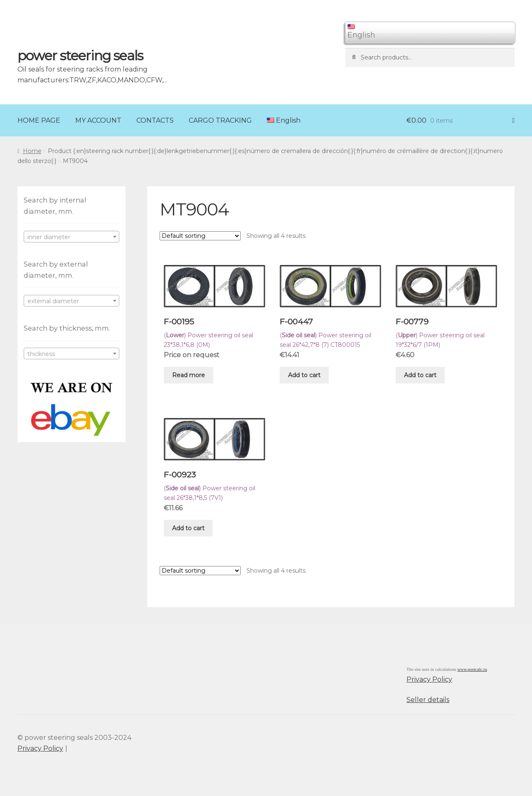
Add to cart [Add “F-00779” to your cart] (420, 375)
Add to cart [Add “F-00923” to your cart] (188, 528)
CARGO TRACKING (220, 120)
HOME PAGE (39, 120)
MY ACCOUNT (98, 120)
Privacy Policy (429, 679)
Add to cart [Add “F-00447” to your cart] (304, 375)
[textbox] (71, 237)
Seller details (428, 700)
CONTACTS (155, 120)
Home (32, 151)
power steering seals (80, 56)
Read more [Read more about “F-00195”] (188, 375)
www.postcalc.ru (472, 669)
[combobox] (71, 237)
